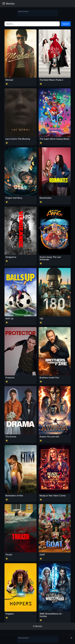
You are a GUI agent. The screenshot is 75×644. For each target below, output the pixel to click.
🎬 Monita (8, 4)
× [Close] (71, 638)
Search (66, 24)
